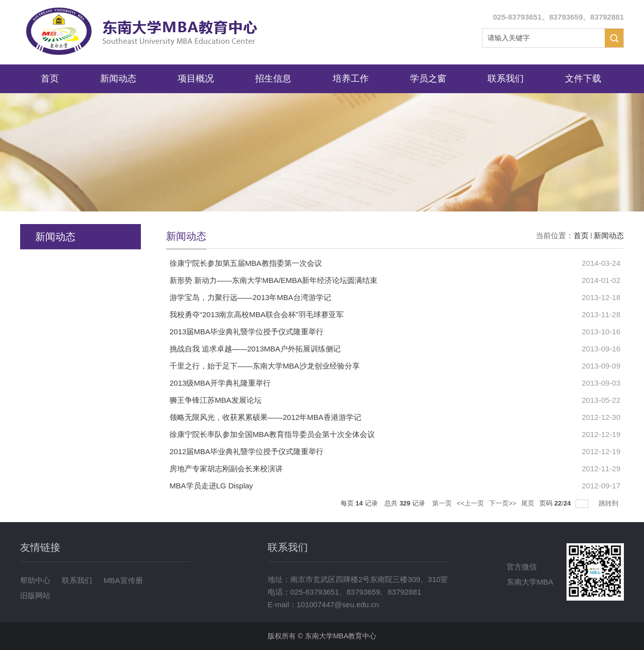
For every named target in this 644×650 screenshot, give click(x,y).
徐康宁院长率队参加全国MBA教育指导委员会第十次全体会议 (272, 434)
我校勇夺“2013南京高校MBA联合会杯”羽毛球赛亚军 (257, 314)
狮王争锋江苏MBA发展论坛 (216, 400)
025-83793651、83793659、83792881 (558, 17)
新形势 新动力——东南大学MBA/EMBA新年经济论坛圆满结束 (273, 280)
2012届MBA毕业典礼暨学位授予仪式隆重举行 (247, 451)
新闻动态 (118, 79)
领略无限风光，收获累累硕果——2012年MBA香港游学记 (265, 417)
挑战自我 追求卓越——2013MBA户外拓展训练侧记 (255, 349)
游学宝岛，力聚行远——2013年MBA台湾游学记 (250, 297)
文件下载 (583, 79)
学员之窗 (428, 79)
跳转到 (610, 503)
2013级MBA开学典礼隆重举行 (220, 383)
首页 (50, 79)
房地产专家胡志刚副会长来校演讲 (226, 468)
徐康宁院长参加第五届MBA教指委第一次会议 (246, 263)
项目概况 (196, 79)
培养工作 (351, 79)
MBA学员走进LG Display (211, 486)
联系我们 (506, 79)
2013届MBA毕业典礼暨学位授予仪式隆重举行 (247, 332)
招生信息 (273, 79)
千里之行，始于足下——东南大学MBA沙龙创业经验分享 (265, 366)
